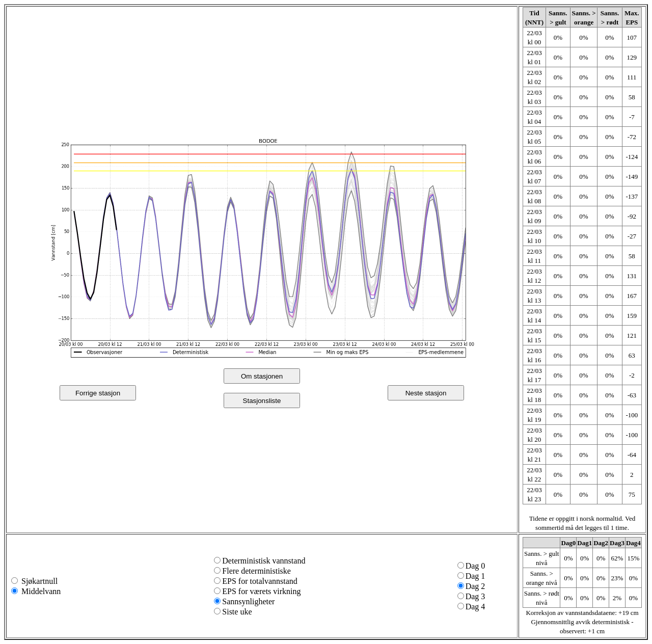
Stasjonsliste (262, 401)
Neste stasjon (426, 393)
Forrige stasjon (98, 393)
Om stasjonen (262, 376)
